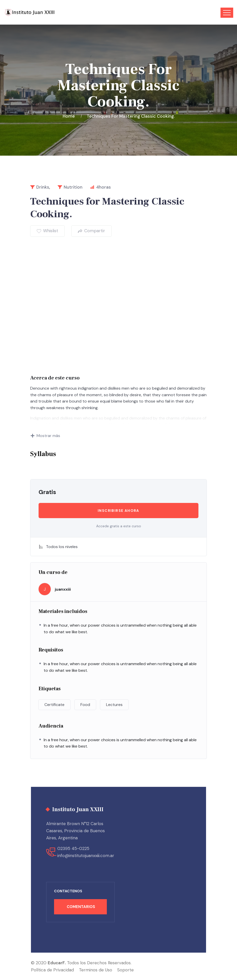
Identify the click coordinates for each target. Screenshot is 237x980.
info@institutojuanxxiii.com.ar (86, 856)
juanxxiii (63, 589)
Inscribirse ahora (118, 511)
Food (85, 705)
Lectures (114, 705)
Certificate (54, 705)
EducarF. (57, 963)
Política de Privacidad (52, 970)
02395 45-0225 (73, 848)
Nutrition (73, 187)
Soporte (125, 970)
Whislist (47, 231)
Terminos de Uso (96, 970)
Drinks (43, 187)
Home (70, 116)
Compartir (91, 231)
